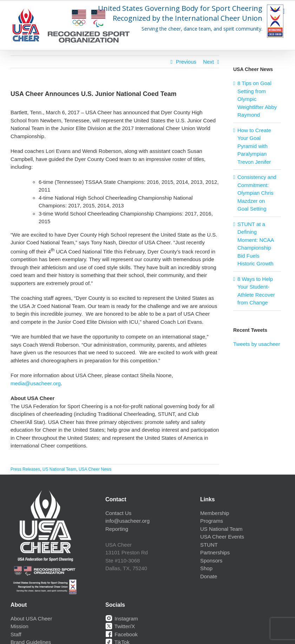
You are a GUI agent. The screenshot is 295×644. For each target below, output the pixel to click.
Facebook (122, 634)
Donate (209, 576)
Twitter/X (120, 626)
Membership (215, 513)
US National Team (60, 469)
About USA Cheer (31, 619)
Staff (16, 634)
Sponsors (211, 561)
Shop (206, 568)
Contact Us (118, 513)
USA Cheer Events (222, 537)
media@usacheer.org (36, 383)
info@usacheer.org (127, 521)
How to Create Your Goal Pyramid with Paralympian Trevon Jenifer (254, 146)
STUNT (209, 545)
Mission (19, 626)
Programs (212, 521)
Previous (186, 62)
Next (208, 62)
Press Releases (25, 469)
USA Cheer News (95, 469)
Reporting (117, 529)
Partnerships (215, 552)
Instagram (122, 619)
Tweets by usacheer (257, 344)
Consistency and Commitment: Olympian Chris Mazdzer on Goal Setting (257, 193)
